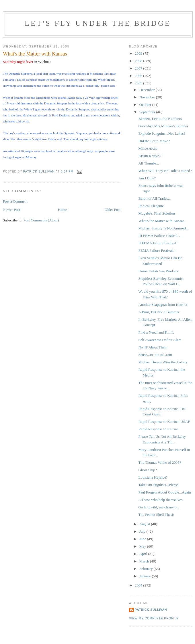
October (146, 105)
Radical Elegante (151, 206)
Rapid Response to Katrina (158, 429)
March (145, 561)
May (143, 546)
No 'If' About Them (153, 347)
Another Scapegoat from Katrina (163, 305)
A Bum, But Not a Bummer (159, 312)
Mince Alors (148, 148)
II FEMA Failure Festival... (159, 243)
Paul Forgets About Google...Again (164, 492)
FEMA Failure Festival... (157, 250)
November (148, 97)
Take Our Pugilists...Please (158, 485)
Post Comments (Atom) (41, 220)
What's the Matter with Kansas (161, 221)
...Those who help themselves (160, 500)
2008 (139, 61)
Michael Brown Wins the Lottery (163, 362)
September (148, 112)
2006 (139, 76)
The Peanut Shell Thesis (156, 515)
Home (63, 210)
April (144, 554)
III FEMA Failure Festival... (159, 236)
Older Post (113, 210)
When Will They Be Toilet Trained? (165, 171)
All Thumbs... (149, 163)
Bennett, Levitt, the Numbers (160, 119)
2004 (139, 585)
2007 (139, 68)
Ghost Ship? (147, 470)
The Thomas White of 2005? (160, 462)
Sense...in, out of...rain (155, 355)
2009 (139, 53)
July (143, 531)
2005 (139, 83)
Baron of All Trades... (154, 198)
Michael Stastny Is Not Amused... (163, 228)
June (143, 539)
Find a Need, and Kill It (156, 332)
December (148, 90)
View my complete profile (154, 618)
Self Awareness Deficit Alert (159, 340)
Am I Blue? (147, 178)
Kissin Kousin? (150, 156)
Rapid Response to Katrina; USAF (164, 422)
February (147, 569)
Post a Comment (15, 201)
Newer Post (11, 210)
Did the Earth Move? (154, 141)
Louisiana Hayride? (153, 477)
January (146, 576)
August (145, 524)
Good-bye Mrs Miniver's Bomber (163, 126)
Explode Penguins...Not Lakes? (162, 133)
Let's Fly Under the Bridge (98, 23)
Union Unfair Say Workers (158, 271)
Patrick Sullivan (151, 610)
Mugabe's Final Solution (156, 213)
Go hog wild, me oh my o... (159, 507)
